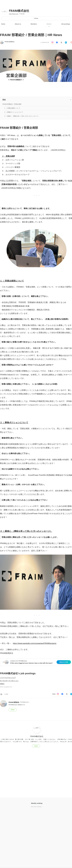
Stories (49, 24)
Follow (36, 18)
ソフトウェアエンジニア (8, 678)
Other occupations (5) (7, 687)
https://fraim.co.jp (14, 14)
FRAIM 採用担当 (9, 42)
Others (2, 684)
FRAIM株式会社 (19, 11)
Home (3, 24)
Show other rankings (37, 807)
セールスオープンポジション (9, 681)
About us (18, 24)
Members (34, 24)
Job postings (66, 24)
